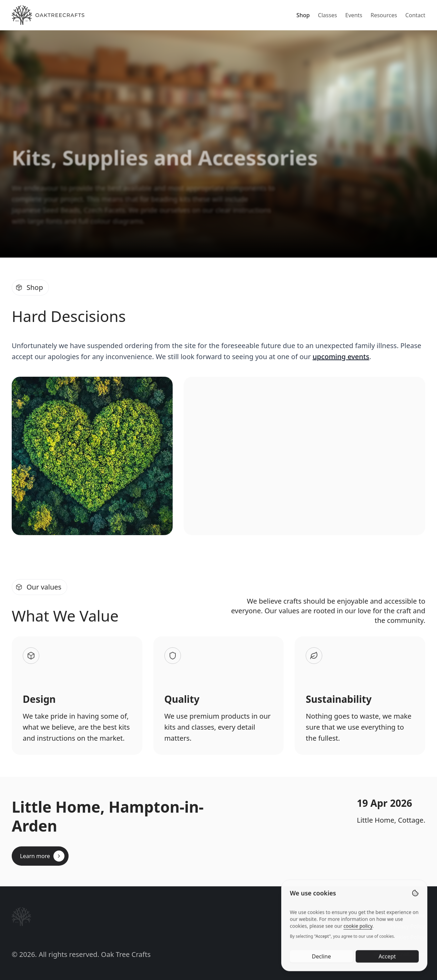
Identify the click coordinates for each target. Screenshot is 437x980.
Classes (328, 15)
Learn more (42, 856)
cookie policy (358, 942)
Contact (415, 15)
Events (354, 15)
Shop (303, 15)
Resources (384, 15)
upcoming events (341, 357)
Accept (387, 973)
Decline (322, 973)
